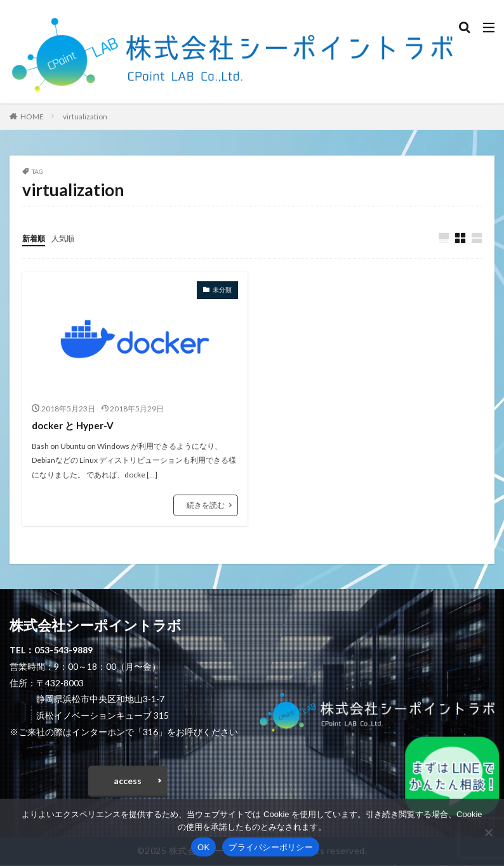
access (128, 781)
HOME (32, 117)
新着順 (36, 238)
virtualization (85, 117)
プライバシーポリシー (271, 847)
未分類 (222, 290)
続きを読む (206, 506)
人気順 (69, 238)
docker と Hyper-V (76, 426)
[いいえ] (488, 832)
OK (203, 847)
